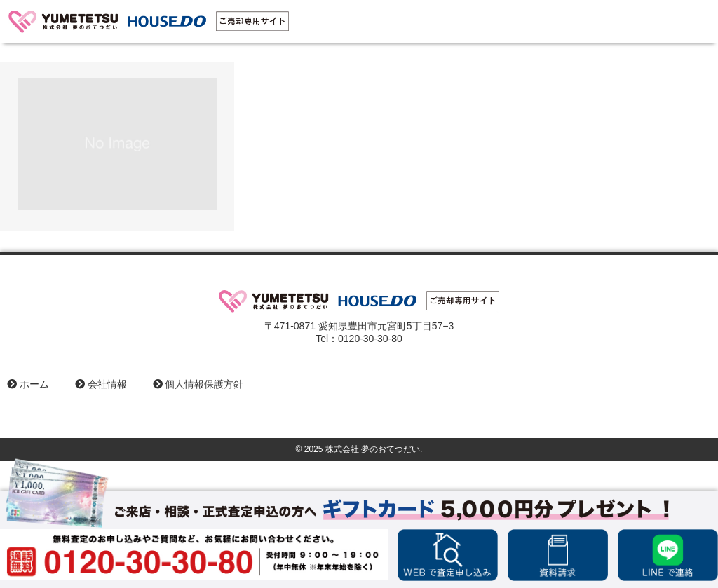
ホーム (28, 384)
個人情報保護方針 (198, 384)
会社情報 (101, 384)
